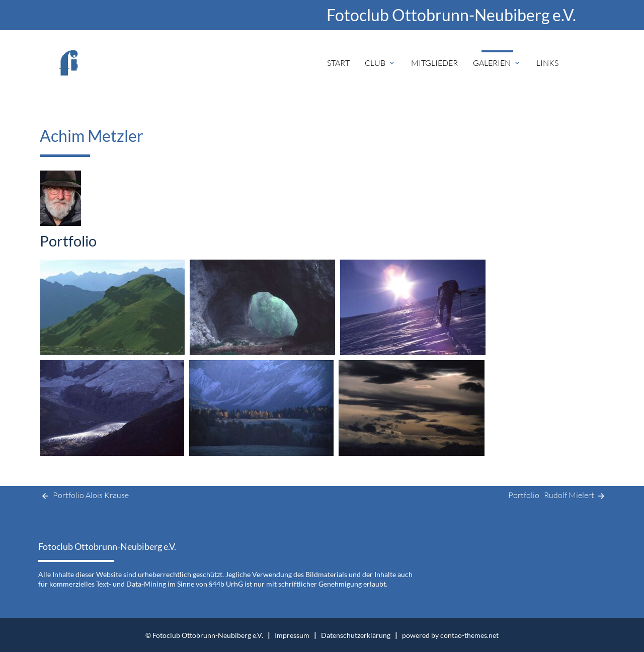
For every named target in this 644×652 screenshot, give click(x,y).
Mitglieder (434, 63)
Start (338, 63)
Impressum (292, 635)
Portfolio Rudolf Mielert (557, 496)
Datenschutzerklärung (356, 635)
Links (547, 63)
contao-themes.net (469, 635)
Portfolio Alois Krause (84, 496)
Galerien (497, 63)
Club (380, 63)
